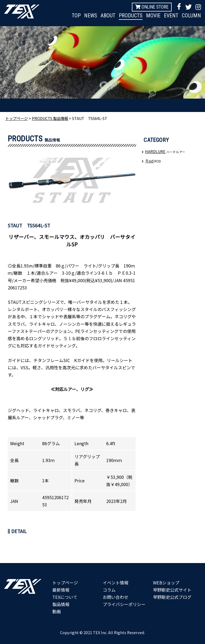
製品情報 (61, 604)
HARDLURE (155, 151)
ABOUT (108, 15)
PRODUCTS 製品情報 (50, 118)
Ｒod (149, 161)
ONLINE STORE (152, 7)
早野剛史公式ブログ (172, 597)
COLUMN (191, 15)
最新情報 (61, 590)
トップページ (17, 118)
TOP (76, 15)
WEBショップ (166, 583)
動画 (57, 611)
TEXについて (65, 597)
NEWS (91, 15)
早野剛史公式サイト (172, 590)
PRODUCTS (131, 15)
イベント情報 (116, 583)
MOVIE (153, 15)
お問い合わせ (116, 597)
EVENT (171, 15)
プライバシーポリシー (124, 604)
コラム (109, 590)
